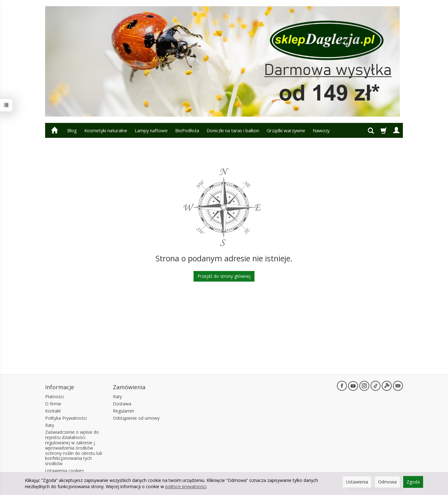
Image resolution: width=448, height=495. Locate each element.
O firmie (53, 404)
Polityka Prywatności (66, 418)
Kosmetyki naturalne (106, 130)
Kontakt (53, 411)
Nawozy (321, 130)
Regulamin (124, 411)
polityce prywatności (186, 486)
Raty (50, 425)
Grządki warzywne (286, 130)
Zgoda (413, 482)
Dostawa (122, 404)
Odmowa (387, 482)
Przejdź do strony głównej (224, 276)
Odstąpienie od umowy (136, 418)
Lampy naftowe (151, 130)
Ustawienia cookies (65, 471)
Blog (72, 130)
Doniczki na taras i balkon (233, 130)
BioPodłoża (187, 130)
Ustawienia (357, 482)
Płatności (54, 397)
